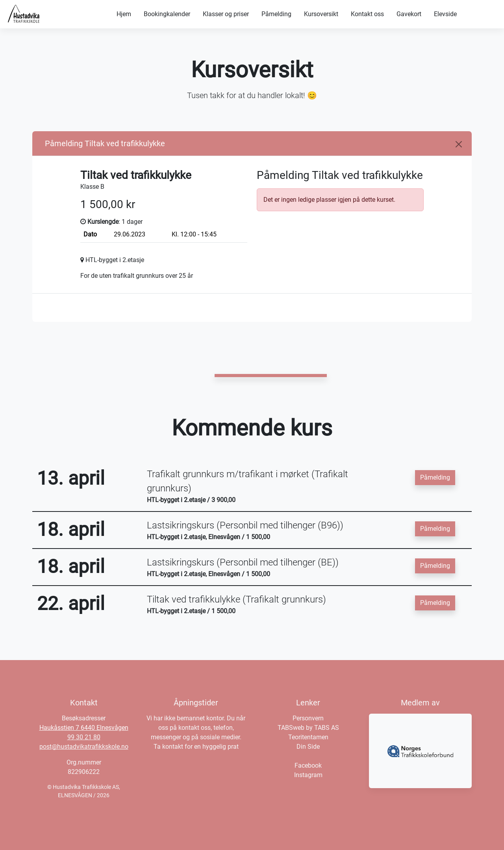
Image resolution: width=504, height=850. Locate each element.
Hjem (124, 14)
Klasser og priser (226, 14)
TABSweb (291, 728)
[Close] (459, 144)
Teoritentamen (308, 737)
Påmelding (276, 14)
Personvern (308, 718)
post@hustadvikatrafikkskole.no (84, 747)
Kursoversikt (321, 14)
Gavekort (409, 14)
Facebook (308, 765)
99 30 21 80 (84, 737)
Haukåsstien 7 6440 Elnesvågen (84, 728)
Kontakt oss (367, 14)
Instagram (308, 775)
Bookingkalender (167, 14)
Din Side (308, 747)
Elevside (445, 14)
